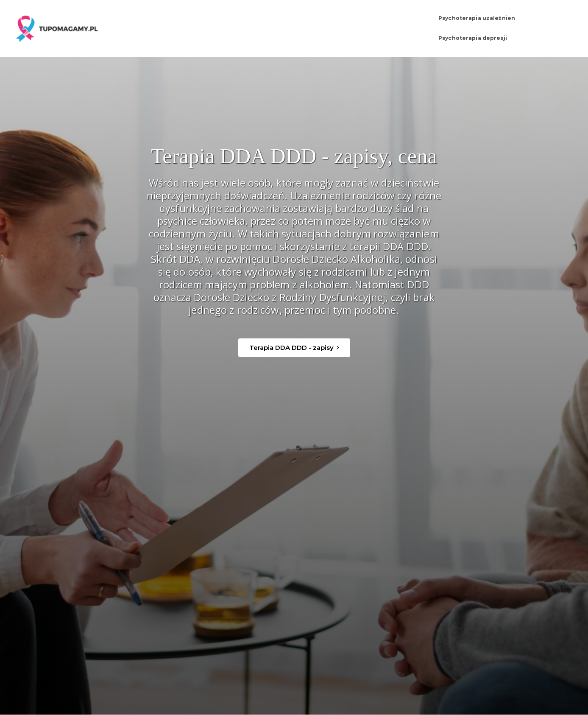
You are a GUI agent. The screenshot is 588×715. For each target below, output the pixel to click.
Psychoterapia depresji (506, 25)
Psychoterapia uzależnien (416, 25)
